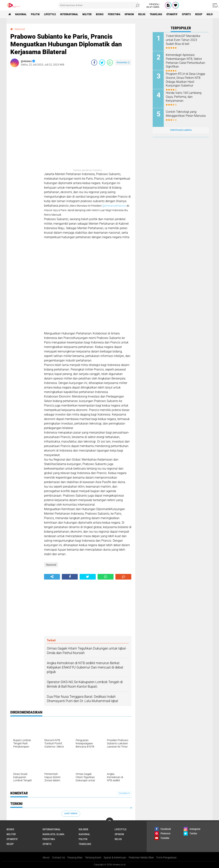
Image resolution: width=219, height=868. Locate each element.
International (69, 14)
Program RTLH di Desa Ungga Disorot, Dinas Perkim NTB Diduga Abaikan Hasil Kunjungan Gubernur (185, 80)
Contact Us (59, 857)
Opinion (129, 14)
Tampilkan (124, 793)
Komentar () (123, 62)
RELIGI (142, 14)
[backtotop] (110, 821)
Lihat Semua (71, 813)
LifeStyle (50, 14)
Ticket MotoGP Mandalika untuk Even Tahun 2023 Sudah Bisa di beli (183, 40)
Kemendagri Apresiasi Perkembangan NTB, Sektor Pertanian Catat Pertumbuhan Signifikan (185, 61)
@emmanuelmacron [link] (114, 206)
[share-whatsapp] (110, 62)
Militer (87, 14)
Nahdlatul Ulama (53, 834)
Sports (186, 14)
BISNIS (100, 14)
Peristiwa (114, 14)
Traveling (156, 14)
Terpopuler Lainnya (181, 130)
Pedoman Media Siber (141, 857)
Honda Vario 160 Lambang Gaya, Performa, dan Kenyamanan (184, 97)
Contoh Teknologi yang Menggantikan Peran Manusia (186, 114)
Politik (35, 14)
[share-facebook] (94, 62)
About (46, 857)
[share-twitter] (102, 62)
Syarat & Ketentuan (115, 857)
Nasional (21, 14)
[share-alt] (52, 577)
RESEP (199, 14)
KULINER (211, 14)
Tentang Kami (93, 857)
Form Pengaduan (167, 857)
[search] (99, 5)
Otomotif (172, 14)
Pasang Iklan (75, 857)
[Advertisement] (25, 126)
